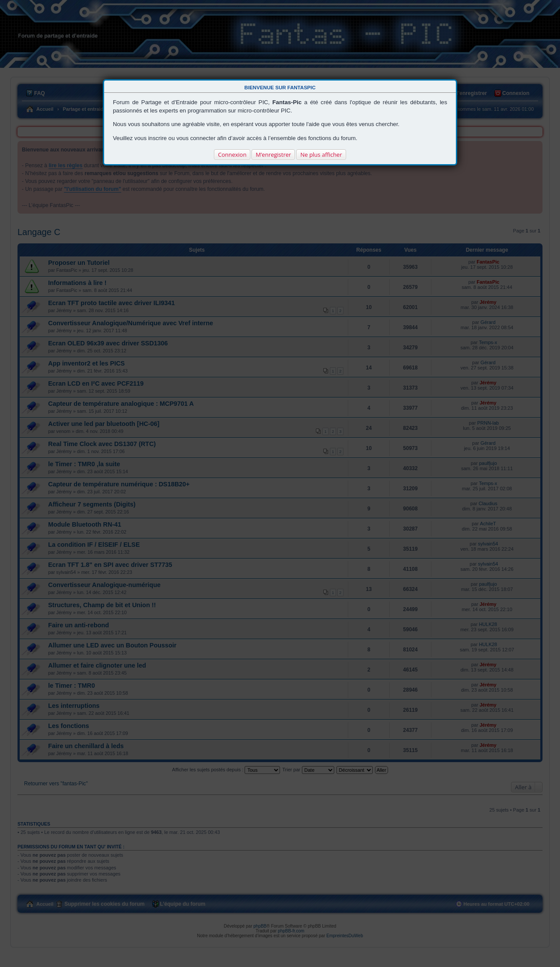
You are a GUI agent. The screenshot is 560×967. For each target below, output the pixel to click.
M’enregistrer (273, 155)
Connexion (232, 155)
